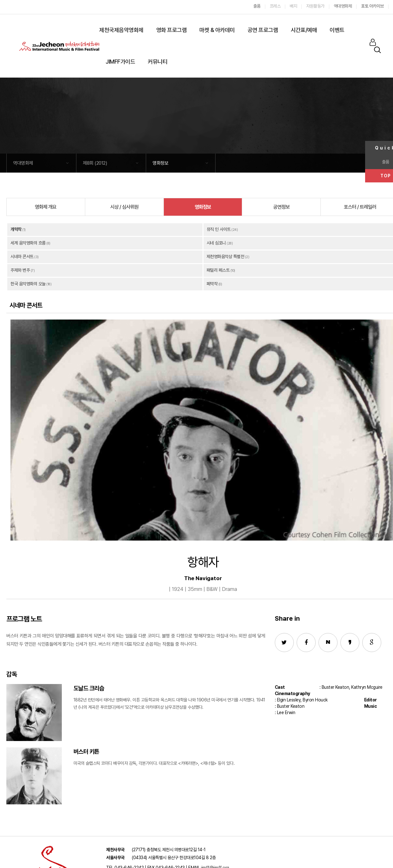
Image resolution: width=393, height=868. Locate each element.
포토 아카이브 (372, 6)
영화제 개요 (46, 207)
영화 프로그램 (172, 30)
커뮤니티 (158, 62)
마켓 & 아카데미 (217, 30)
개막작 (16, 229)
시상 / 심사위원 (124, 207)
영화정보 (160, 163)
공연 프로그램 (263, 30)
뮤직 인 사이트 (219, 229)
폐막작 (212, 284)
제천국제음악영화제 (121, 30)
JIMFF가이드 (120, 62)
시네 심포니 (216, 243)
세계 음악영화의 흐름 (28, 243)
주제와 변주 (20, 270)
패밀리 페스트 (218, 270)
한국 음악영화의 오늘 (28, 284)
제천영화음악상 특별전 (225, 257)
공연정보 (281, 207)
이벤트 (337, 30)
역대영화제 (23, 163)
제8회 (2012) (95, 163)
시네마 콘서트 (22, 257)
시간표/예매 (304, 30)
